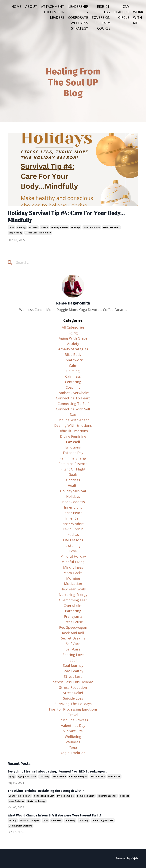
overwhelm (73, 606)
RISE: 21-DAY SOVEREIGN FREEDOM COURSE (101, 17)
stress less (73, 676)
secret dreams (73, 638)
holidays (76, 227)
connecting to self (73, 404)
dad (73, 415)
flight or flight (73, 469)
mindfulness (73, 567)
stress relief (73, 693)
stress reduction (73, 687)
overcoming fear (73, 600)
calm (11, 227)
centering (73, 382)
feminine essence (73, 464)
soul (73, 660)
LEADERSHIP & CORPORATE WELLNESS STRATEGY (78, 17)
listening (73, 546)
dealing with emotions (73, 425)
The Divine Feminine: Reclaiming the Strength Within (46, 791)
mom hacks (73, 573)
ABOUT (31, 6)
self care (73, 644)
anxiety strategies (73, 349)
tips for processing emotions (73, 709)
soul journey (73, 665)
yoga (73, 747)
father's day (73, 453)
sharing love (73, 655)
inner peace (73, 513)
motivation (73, 584)
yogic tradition (73, 753)
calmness (73, 376)
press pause (73, 622)
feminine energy (73, 458)
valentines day (73, 726)
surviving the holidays (73, 704)
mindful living (73, 562)
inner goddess (73, 502)
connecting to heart (73, 398)
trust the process (73, 720)
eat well (33, 227)
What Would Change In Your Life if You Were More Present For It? (54, 815)
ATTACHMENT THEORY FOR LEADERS (53, 12)
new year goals (111, 227)
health (44, 227)
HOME (16, 6)
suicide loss (73, 698)
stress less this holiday (38, 233)
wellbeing (73, 737)
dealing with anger (73, 420)
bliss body (73, 355)
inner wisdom (73, 524)
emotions (73, 447)
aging (73, 333)
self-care (73, 649)
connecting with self (73, 409)
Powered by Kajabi (127, 858)
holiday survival (60, 227)
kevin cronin (73, 529)
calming (21, 227)
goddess (73, 480)
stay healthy (15, 233)
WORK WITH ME (138, 17)
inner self (73, 518)
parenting (73, 611)
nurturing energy (73, 595)
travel (73, 715)
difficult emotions (73, 431)
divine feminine (73, 436)
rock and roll (73, 633)
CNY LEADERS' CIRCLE (122, 12)
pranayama (73, 616)
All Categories (73, 327)
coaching (73, 387)
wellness (73, 742)
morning (73, 578)
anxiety (73, 344)
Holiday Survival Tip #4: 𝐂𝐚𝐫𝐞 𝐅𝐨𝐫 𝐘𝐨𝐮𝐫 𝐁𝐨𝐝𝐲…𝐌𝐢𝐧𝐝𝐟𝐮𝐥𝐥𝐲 (66, 217)
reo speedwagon (73, 627)
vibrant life (73, 731)
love (73, 551)
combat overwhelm (73, 393)
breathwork (73, 360)
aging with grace (73, 338)
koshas (73, 535)
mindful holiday (92, 227)
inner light (73, 507)
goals (73, 474)
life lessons (73, 540)
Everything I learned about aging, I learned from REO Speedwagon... (57, 771)
